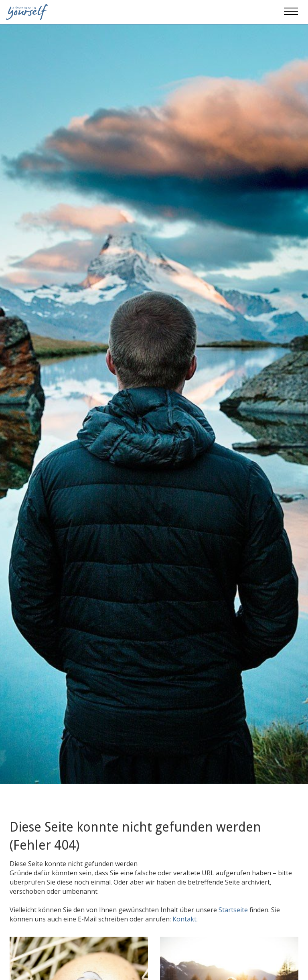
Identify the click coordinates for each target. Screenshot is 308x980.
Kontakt (184, 919)
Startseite (234, 910)
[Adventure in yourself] (27, 11)
